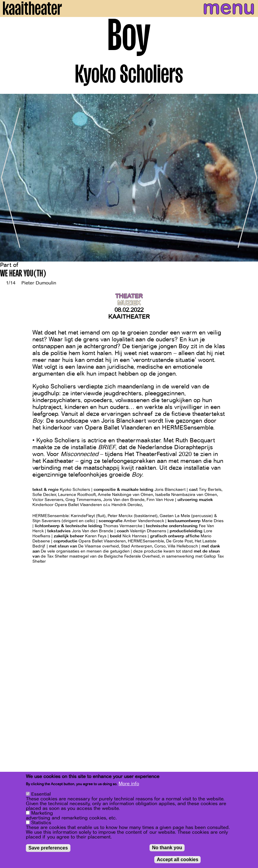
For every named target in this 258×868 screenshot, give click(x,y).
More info (129, 784)
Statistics (41, 823)
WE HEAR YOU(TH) (23, 274)
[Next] (249, 178)
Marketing (42, 814)
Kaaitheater (129, 317)
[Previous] (9, 178)
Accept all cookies (177, 860)
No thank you (167, 848)
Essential (41, 795)
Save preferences (48, 848)
